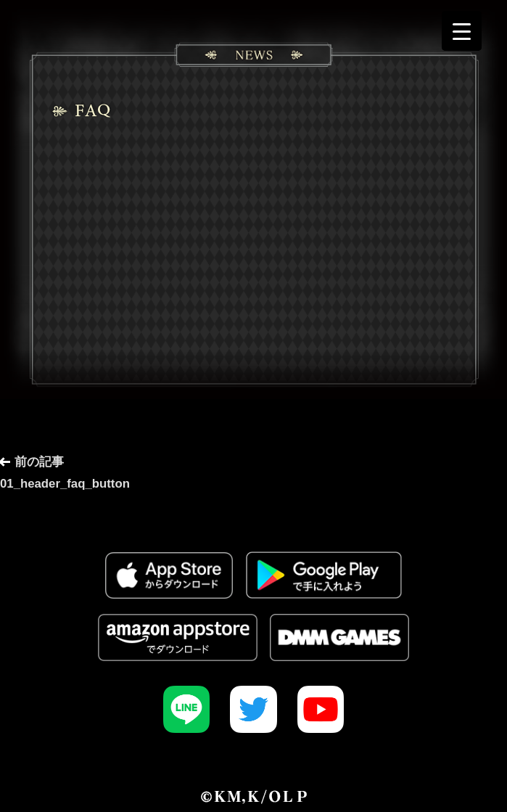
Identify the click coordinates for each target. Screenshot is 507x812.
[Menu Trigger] (462, 31)
